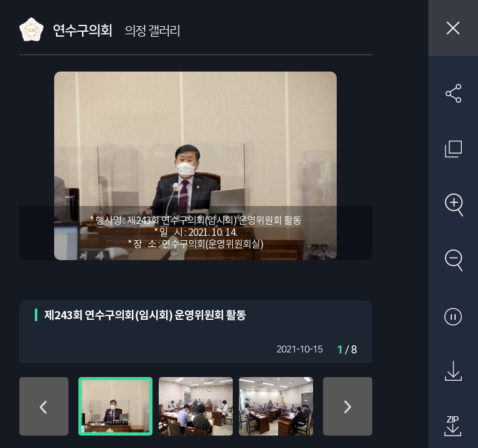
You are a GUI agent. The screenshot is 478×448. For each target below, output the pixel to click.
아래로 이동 (348, 406)
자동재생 (453, 316)
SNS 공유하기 (453, 93)
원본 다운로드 (453, 371)
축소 (453, 260)
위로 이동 (44, 406)
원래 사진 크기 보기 (453, 149)
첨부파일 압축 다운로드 (453, 427)
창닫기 (453, 28)
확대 (453, 205)
